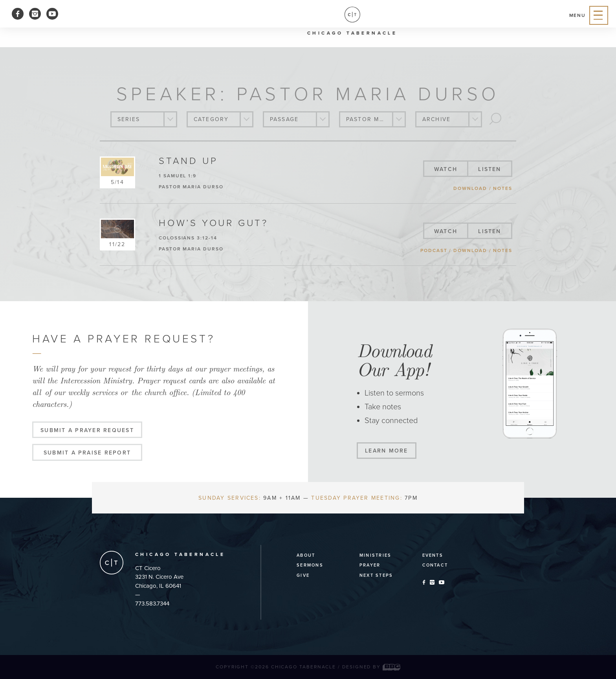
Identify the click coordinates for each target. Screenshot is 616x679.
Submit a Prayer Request (87, 430)
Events (433, 555)
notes (503, 188)
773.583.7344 (152, 604)
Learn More (386, 451)
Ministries (375, 555)
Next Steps (376, 575)
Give (303, 575)
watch (446, 169)
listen (489, 169)
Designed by (371, 667)
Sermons (310, 565)
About (306, 555)
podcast (434, 250)
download (470, 188)
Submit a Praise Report (87, 453)
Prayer (370, 565)
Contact (435, 565)
